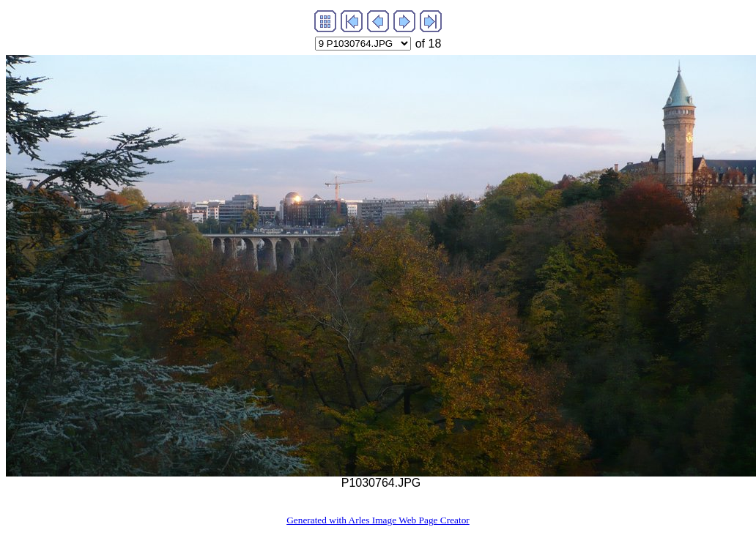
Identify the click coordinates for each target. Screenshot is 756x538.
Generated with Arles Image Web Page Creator (378, 520)
